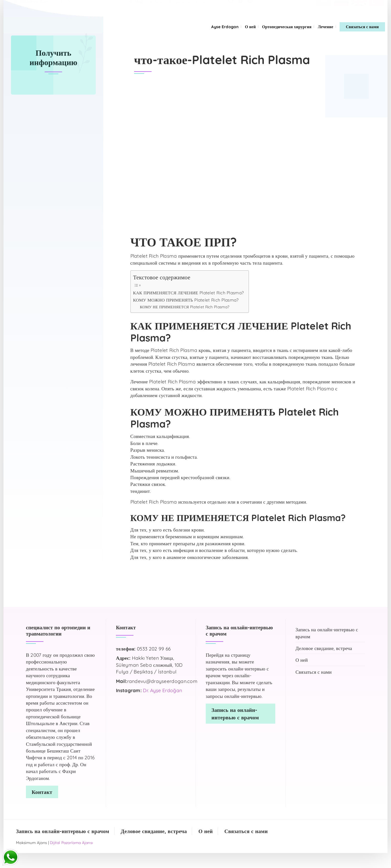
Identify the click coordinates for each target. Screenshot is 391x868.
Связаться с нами (362, 27)
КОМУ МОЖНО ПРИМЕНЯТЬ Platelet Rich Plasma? (186, 300)
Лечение (325, 27)
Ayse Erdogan (225, 27)
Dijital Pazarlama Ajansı (71, 843)
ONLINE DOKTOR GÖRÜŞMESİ (80, 7)
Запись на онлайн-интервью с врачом (327, 633)
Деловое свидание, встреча (324, 648)
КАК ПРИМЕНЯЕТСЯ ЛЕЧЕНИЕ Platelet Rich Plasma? (189, 293)
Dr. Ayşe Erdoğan (162, 690)
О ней (250, 27)
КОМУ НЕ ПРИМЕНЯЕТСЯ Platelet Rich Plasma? (185, 307)
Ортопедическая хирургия (287, 27)
